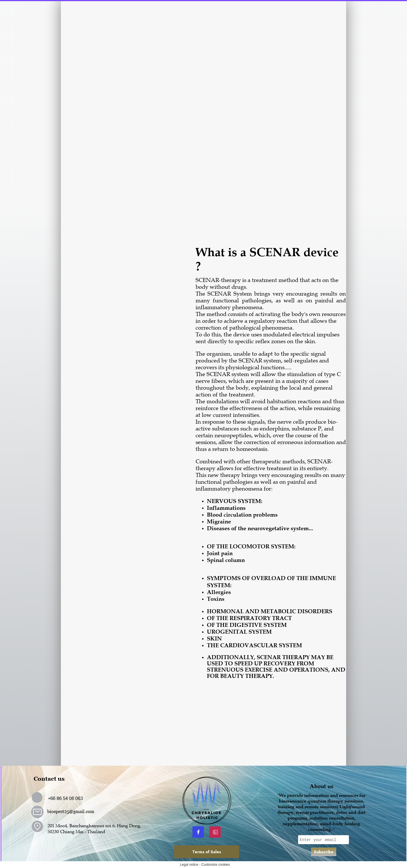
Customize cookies (216, 865)
